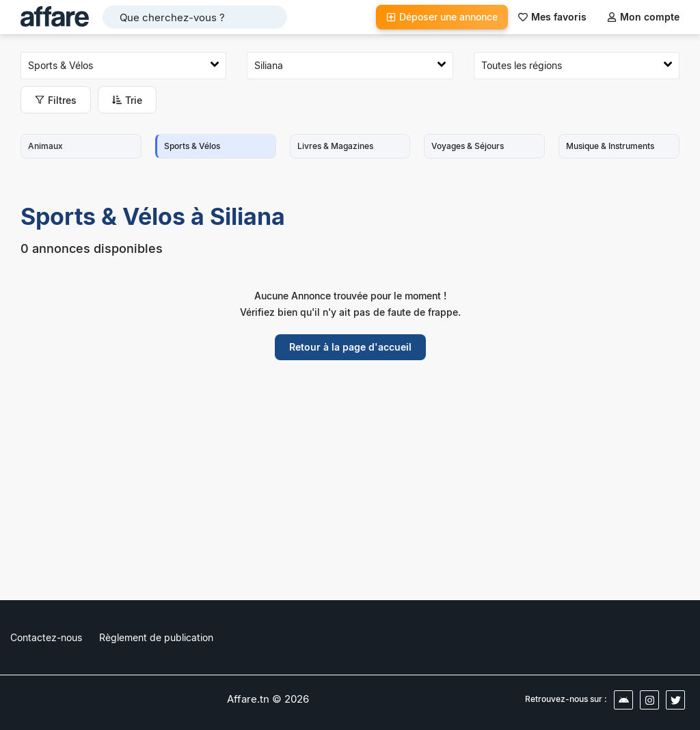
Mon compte (643, 17)
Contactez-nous (46, 637)
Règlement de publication (156, 637)
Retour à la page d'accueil (350, 347)
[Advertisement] (350, 490)
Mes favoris (552, 17)
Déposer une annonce (442, 17)
